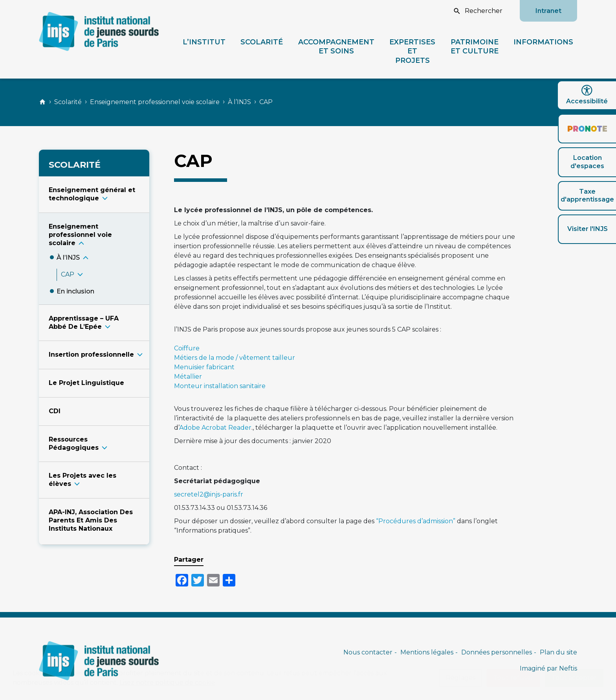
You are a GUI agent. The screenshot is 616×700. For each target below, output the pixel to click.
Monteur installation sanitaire (220, 386)
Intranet (548, 11)
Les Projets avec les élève (82, 480)
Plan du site (558, 652)
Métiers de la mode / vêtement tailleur (235, 358)
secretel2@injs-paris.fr (209, 494)
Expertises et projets (412, 51)
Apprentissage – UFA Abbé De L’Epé (84, 323)
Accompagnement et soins (336, 46)
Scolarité (262, 42)
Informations (543, 42)
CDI (55, 411)
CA (68, 274)
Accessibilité (587, 95)
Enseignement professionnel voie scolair (80, 235)
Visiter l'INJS (588, 229)
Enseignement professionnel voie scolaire (155, 102)
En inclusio (75, 291)
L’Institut (204, 42)
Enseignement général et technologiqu (92, 194)
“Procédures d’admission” (416, 521)
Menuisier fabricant (204, 367)
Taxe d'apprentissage (587, 196)
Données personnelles (497, 652)
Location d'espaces (587, 162)
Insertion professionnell (91, 355)
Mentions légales (427, 652)
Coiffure (187, 348)
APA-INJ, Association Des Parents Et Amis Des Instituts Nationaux (91, 520)
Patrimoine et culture (475, 46)
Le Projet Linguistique (86, 383)
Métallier (188, 377)
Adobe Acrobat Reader (215, 428)
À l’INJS (239, 102)
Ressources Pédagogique (74, 443)
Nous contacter (368, 652)
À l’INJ (68, 257)
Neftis (568, 668)
